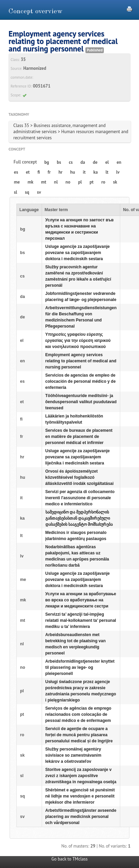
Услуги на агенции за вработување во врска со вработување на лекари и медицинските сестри (81, 600)
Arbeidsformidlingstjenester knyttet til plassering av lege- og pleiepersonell (80, 667)
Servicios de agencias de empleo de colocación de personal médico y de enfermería (81, 381)
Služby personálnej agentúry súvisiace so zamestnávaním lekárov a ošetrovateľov (73, 755)
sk (115, 182)
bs (59, 162)
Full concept (25, 162)
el (107, 162)
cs (71, 162)
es (16, 172)
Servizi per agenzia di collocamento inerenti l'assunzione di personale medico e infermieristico (80, 498)
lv (118, 172)
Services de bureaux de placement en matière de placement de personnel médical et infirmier (79, 437)
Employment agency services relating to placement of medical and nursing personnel (81, 361)
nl (56, 182)
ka (95, 172)
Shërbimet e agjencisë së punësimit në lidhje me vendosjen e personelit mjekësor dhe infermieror (80, 796)
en (119, 162)
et (28, 172)
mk (31, 182)
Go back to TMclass (70, 859)
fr (49, 172)
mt (44, 182)
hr (60, 172)
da (83, 162)
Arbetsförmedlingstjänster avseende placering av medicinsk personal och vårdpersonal (81, 817)
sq (27, 192)
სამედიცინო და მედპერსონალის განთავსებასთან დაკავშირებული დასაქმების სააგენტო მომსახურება (79, 518)
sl (16, 192)
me (17, 182)
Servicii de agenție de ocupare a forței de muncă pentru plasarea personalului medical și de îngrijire (79, 735)
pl (80, 182)
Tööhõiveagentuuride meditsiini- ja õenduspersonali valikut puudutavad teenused (81, 402)
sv (39, 192)
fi (39, 172)
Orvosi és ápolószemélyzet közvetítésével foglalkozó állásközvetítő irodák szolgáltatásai (80, 477)
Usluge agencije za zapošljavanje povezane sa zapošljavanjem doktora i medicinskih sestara (78, 253)
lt (107, 172)
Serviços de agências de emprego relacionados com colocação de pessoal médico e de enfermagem (78, 714)
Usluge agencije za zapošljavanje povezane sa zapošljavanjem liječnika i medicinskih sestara (78, 457)
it (84, 172)
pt (92, 182)
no (68, 182)
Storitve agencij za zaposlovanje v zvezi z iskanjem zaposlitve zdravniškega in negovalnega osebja (81, 776)
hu (73, 172)
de (95, 162)
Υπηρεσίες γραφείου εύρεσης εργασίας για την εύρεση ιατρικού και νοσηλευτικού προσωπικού (78, 341)
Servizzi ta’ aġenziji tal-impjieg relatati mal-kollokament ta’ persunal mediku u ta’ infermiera (81, 620)
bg (47, 162)
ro (103, 182)
